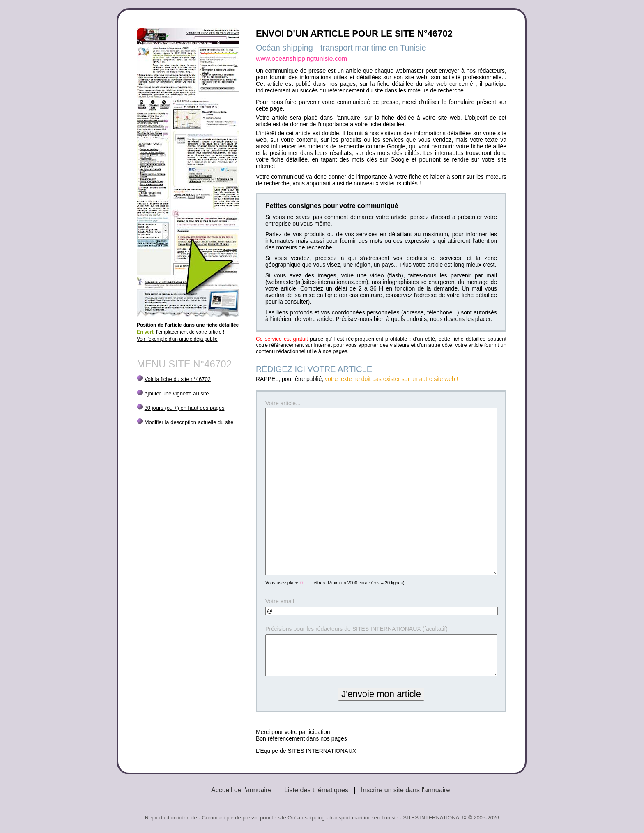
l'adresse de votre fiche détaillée (455, 295)
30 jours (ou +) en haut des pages (185, 408)
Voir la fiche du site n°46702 (178, 379)
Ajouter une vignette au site (177, 393)
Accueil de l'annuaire (241, 790)
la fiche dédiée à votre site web (418, 118)
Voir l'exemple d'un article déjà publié (177, 339)
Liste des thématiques (316, 790)
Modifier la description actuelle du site (189, 422)
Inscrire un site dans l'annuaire (406, 790)
